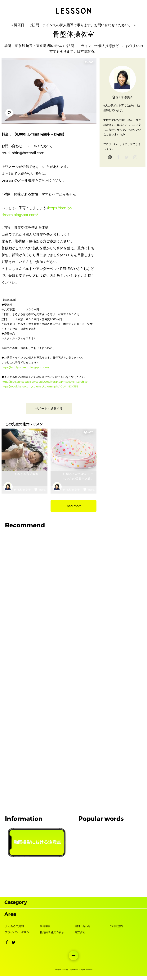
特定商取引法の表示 (52, 936)
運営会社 (80, 936)
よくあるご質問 (14, 930)
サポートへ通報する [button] (49, 409)
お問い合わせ (82, 930)
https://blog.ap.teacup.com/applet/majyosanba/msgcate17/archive (45, 382)
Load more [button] (73, 506)
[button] (7, 947)
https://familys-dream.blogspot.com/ (25, 367)
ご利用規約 (116, 930)
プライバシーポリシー (18, 936)
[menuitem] (73, 960)
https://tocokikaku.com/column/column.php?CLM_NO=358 (40, 387)
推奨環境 (45, 930)
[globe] (110, 158)
